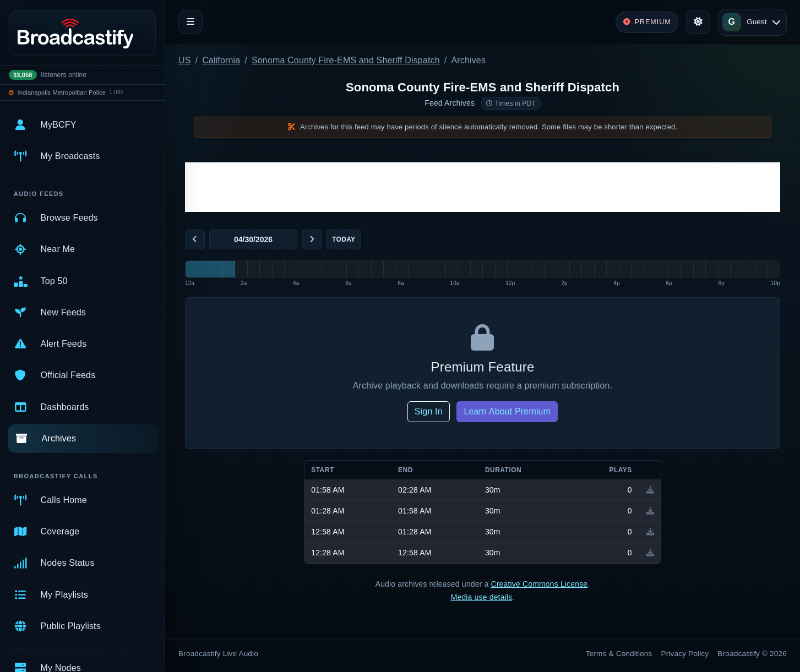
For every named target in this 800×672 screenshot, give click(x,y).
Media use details (482, 597)
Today (344, 239)
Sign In (429, 411)
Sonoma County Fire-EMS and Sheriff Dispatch (346, 60)
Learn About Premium (507, 411)
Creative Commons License (539, 584)
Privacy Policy (685, 654)
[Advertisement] (483, 187)
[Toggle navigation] (191, 22)
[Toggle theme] (698, 22)
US (185, 60)
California (221, 60)
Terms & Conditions (619, 654)
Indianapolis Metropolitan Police (62, 92)
